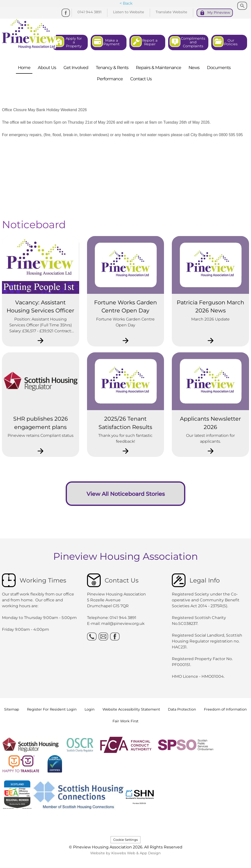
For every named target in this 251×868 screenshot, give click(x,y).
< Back (126, 3)
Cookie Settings (125, 840)
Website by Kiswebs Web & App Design (125, 853)
